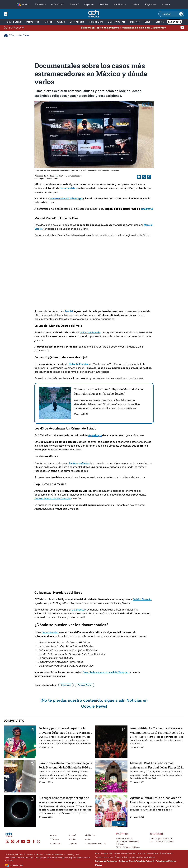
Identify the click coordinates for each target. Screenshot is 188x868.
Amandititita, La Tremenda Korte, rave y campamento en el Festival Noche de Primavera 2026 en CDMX (156, 730)
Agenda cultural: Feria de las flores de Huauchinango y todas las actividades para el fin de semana (156, 800)
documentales (50, 632)
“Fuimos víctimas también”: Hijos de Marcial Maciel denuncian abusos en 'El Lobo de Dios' (109, 391)
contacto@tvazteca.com (161, 839)
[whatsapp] (39, 842)
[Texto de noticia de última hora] (103, 28)
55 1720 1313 (155, 841)
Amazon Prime (85, 685)
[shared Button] (149, 177)
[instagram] (12, 842)
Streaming (66, 685)
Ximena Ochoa (52, 178)
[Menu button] (17, 14)
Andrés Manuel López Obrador (52, 498)
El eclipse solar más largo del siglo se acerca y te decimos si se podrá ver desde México (64, 800)
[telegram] (28, 842)
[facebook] (34, 842)
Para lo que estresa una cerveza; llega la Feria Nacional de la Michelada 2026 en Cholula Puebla (65, 765)
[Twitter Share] (144, 177)
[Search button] (181, 14)
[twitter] (7, 842)
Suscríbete (175, 22)
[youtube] (23, 842)
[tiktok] (18, 842)
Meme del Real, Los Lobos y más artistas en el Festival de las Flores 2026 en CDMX (157, 765)
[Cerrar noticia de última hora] (182, 28)
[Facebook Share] (139, 177)
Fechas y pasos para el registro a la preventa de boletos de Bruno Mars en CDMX (64, 730)
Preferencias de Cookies (124, 853)
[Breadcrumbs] (7, 35)
